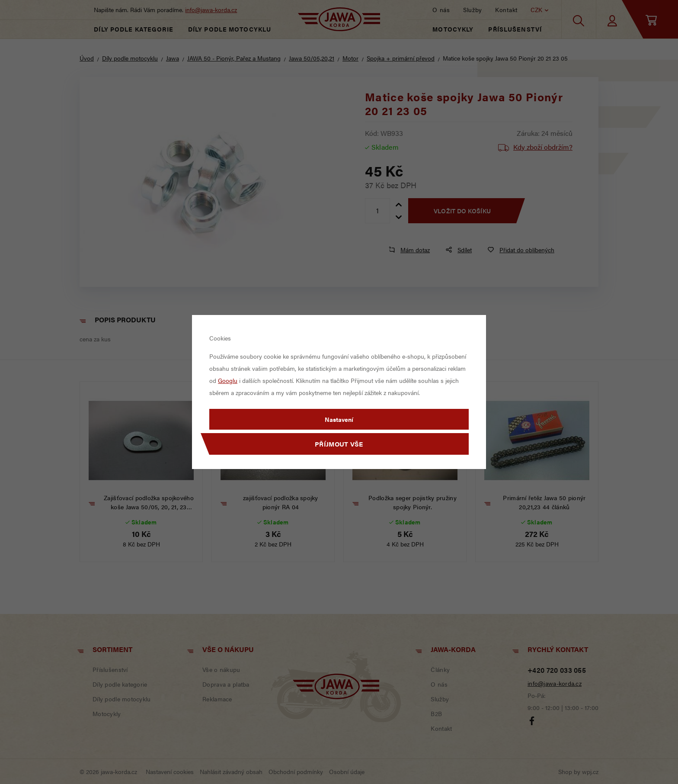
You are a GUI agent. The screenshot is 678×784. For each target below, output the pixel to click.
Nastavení (339, 419)
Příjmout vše (339, 444)
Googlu (228, 380)
